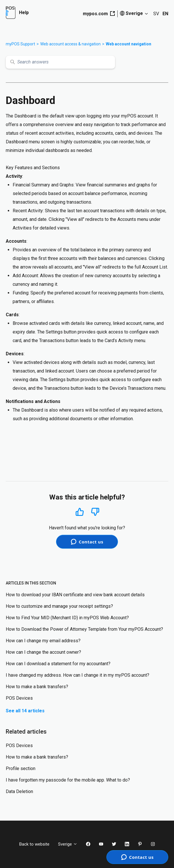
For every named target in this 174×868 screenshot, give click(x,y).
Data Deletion (19, 791)
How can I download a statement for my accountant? (58, 664)
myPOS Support (20, 44)
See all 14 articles (25, 711)
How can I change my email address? (43, 641)
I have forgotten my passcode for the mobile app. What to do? (68, 780)
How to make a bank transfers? (37, 687)
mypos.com (99, 14)
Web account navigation (129, 44)
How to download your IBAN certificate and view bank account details (75, 595)
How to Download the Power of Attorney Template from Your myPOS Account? (84, 629)
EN (165, 14)
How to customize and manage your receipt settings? (59, 606)
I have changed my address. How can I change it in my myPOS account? (78, 675)
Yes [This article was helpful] (80, 512)
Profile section (21, 768)
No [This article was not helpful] (95, 512)
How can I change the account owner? (43, 652)
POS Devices (19, 698)
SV (156, 14)
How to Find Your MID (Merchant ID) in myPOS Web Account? (67, 618)
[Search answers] (60, 62)
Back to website (34, 844)
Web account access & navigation (70, 44)
